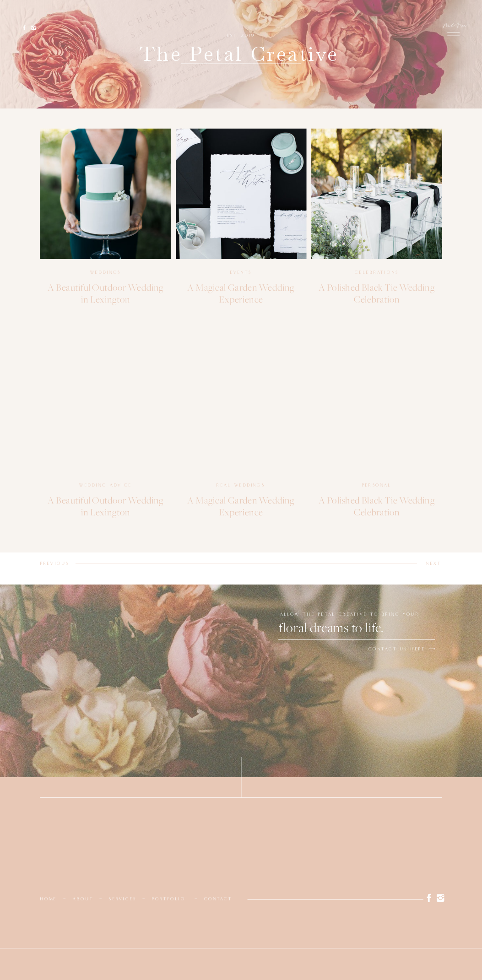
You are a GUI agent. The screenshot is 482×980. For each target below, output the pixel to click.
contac (216, 899)
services (123, 899)
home (49, 899)
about (83, 899)
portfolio (169, 899)
